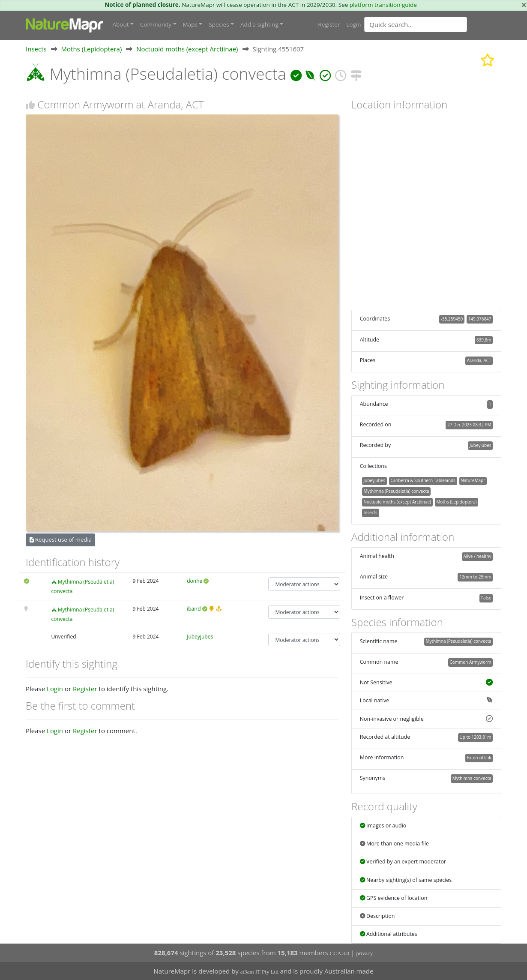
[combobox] (433, 24)
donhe (195, 581)
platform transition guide (383, 5)
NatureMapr (473, 480)
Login (353, 24)
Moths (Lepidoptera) (92, 49)
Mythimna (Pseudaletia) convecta (396, 491)
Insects (36, 49)
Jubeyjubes (200, 637)
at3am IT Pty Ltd (259, 972)
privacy (364, 953)
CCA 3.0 (340, 953)
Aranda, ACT (479, 360)
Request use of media (61, 539)
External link (479, 758)
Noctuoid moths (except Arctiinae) (187, 49)
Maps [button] (190, 24)
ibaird (194, 609)
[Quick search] (416, 24)
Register (329, 24)
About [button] (121, 24)
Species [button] (219, 24)
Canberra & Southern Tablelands (423, 480)
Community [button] (156, 24)
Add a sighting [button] (259, 24)
